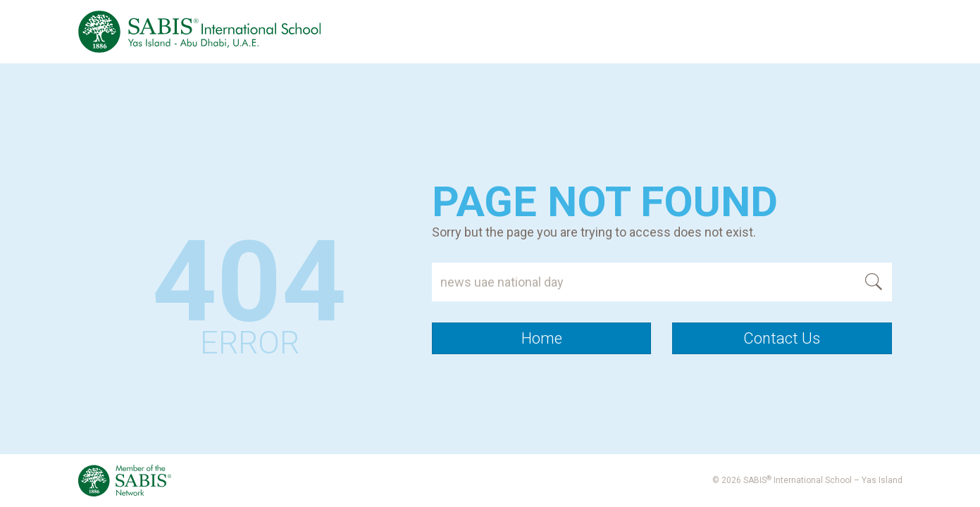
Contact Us (782, 338)
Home (542, 338)
